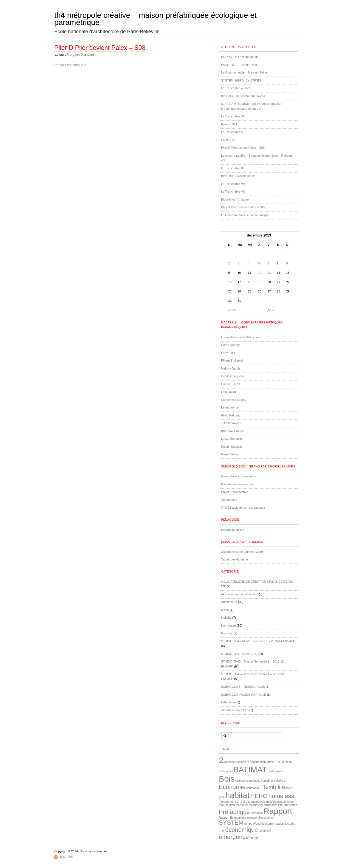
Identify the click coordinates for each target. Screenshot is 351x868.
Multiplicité (271, 805)
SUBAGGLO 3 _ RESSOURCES (243, 687)
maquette (242, 805)
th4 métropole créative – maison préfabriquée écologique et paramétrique (155, 19)
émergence (234, 837)
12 (260, 273)
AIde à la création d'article (238, 594)
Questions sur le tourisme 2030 (242, 552)
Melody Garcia (231, 368)
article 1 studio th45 (279, 762)
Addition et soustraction (250, 762)
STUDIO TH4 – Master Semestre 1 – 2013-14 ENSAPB (258, 641)
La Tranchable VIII (233, 184)
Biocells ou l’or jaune (235, 199)
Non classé (228, 625)
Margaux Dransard (80, 55)
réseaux (252, 818)
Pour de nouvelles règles (238, 484)
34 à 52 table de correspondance (243, 508)
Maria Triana (229, 454)
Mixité (225, 610)
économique (242, 830)
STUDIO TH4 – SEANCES (239, 654)
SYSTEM (231, 823)
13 (269, 273)
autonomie (226, 771)
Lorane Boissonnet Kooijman (240, 337)
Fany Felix (228, 353)
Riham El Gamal (232, 360)
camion (240, 780)
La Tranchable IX (232, 168)
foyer (289, 788)
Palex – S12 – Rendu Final (239, 65)
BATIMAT (250, 769)
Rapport (278, 811)
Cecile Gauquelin (233, 376)
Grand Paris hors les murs (239, 476)
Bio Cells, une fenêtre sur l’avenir (243, 96)
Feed (66, 857)
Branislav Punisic (233, 431)
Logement (252, 802)
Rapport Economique (233, 818)
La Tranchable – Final (236, 88)
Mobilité (226, 618)
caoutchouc (253, 780)
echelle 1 (280, 780)
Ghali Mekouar (231, 415)
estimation (253, 788)
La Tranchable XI (232, 116)
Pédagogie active (233, 530)
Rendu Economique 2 (70, 65)
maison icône (285, 802)
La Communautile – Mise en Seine (244, 72)
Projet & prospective (234, 492)
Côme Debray (230, 345)
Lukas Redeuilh (231, 439)
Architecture (229, 602)
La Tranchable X (232, 132)
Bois (227, 779)
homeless (281, 796)
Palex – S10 (229, 140)
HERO (259, 796)
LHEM (241, 802)
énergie (254, 838)
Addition (229, 762)
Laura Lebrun (230, 407)
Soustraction (266, 818)
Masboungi (256, 805)
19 (260, 282)
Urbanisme (228, 702)
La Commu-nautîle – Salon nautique (245, 215)
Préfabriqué (234, 812)
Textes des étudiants (235, 559)
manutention (227, 805)
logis (262, 802)
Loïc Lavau (228, 392)
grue (222, 797)
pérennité (257, 813)
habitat (237, 795)
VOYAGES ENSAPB (235, 710)
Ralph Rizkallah (231, 447)
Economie (232, 787)
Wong (257, 824)
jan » (271, 310)
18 (250, 282)
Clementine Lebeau (234, 400)
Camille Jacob (230, 384)
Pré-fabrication (288, 805)
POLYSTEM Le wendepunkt (240, 57)
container (267, 780)
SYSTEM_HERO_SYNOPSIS (241, 80)
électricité (265, 831)
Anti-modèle (229, 500)
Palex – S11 (229, 124)
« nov (232, 310)
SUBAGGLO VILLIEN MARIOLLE (244, 695)
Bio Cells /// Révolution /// (238, 176)
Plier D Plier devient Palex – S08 (100, 48)
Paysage (227, 633)
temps (248, 824)
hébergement (227, 802)
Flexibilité (273, 787)
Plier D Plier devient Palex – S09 (243, 148)
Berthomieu (275, 771)
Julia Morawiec (231, 423)
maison (271, 802)
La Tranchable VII (233, 191)
